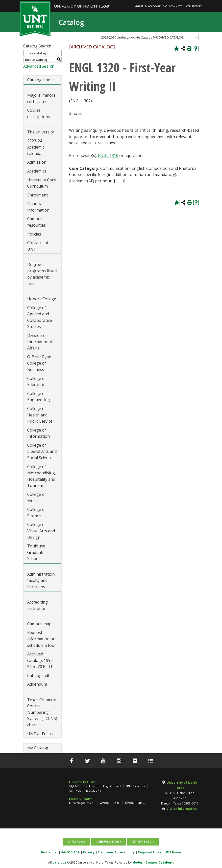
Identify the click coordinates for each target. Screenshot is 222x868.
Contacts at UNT (38, 246)
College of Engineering (39, 397)
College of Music (37, 498)
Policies (34, 234)
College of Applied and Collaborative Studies (40, 317)
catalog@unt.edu (84, 803)
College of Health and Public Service (40, 415)
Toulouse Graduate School (36, 552)
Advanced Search (39, 66)
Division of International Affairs (39, 342)
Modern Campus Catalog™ (153, 862)
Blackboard (153, 6)
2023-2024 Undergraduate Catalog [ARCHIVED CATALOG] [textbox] (143, 37)
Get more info (141, 842)
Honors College (42, 299)
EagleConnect (172, 6)
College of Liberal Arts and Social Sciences (42, 451)
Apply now (76, 842)
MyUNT (139, 6)
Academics (37, 171)
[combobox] (149, 37)
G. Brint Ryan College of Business (39, 363)
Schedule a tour (108, 842)
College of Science (37, 513)
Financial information (38, 207)
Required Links (150, 852)
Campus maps (40, 624)
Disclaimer (49, 852)
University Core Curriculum (42, 183)
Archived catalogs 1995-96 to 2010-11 (41, 660)
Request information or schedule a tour (42, 639)
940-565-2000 (112, 803)
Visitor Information (182, 809)
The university (41, 132)
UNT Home (173, 852)
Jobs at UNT (94, 791)
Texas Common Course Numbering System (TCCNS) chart (42, 712)
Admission (37, 162)
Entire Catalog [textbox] (35, 53)
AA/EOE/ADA (70, 852)
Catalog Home (40, 80)
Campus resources (37, 222)
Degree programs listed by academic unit (42, 274)
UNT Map (75, 791)
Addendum (37, 684)
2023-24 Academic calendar (36, 147)
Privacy (89, 852)
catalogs (59, 862)
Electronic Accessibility (116, 852)
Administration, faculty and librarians (41, 580)
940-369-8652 (137, 803)
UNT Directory (193, 6)
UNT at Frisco (40, 734)
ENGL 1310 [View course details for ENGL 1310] (108, 155)
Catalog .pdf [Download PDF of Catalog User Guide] (38, 675)
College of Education (37, 382)
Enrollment (37, 195)
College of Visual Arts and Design (41, 531)
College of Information (38, 433)
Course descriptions (39, 113)
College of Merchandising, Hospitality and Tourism (42, 476)
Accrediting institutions (38, 605)
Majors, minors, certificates (42, 98)
